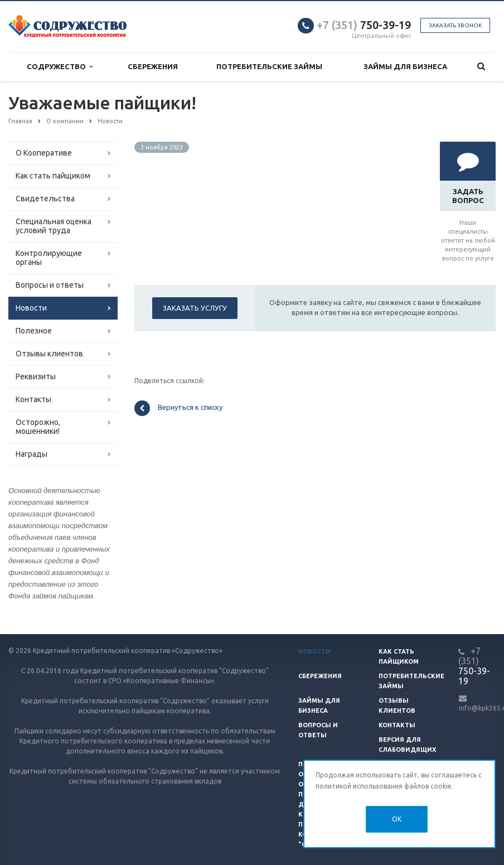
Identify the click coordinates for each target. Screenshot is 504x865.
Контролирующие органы (49, 258)
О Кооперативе (44, 153)
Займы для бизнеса (405, 66)
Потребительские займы (269, 66)
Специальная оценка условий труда (54, 226)
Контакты (33, 399)
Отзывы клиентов (49, 354)
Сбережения (153, 66)
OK (397, 819)
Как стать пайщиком (53, 176)
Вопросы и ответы (50, 285)
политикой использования (359, 786)
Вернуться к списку (178, 408)
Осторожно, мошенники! (38, 427)
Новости (31, 308)
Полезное (34, 331)
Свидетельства (45, 199)
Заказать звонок (455, 25)
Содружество (60, 67)
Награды (31, 454)
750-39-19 (364, 25)
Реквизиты (36, 376)
